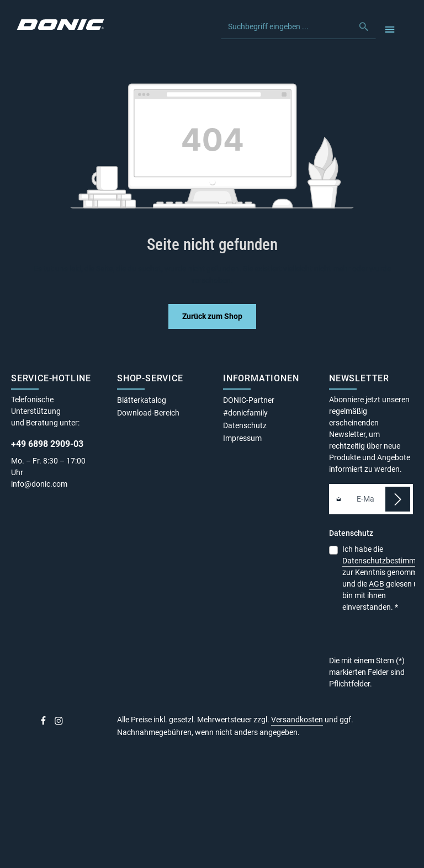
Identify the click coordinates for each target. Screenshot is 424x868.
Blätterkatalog (142, 400)
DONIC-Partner (249, 400)
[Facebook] (44, 723)
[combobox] (287, 26)
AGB (377, 584)
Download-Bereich (148, 413)
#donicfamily (245, 413)
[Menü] (389, 29)
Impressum (242, 438)
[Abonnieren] (398, 499)
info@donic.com (40, 484)
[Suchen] (364, 26)
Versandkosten (297, 720)
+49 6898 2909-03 (47, 444)
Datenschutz (245, 425)
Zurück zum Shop (212, 316)
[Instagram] (59, 723)
